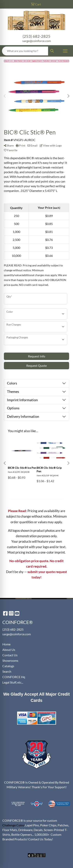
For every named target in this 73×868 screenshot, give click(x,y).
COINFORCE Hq (14, 677)
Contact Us (10, 655)
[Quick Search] (25, 51)
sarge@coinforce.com (37, 41)
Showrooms (10, 660)
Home (6, 644)
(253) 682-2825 (36, 36)
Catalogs (8, 666)
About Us (9, 650)
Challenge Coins (13, 825)
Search (7, 671)
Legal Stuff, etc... (13, 682)
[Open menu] (65, 51)
